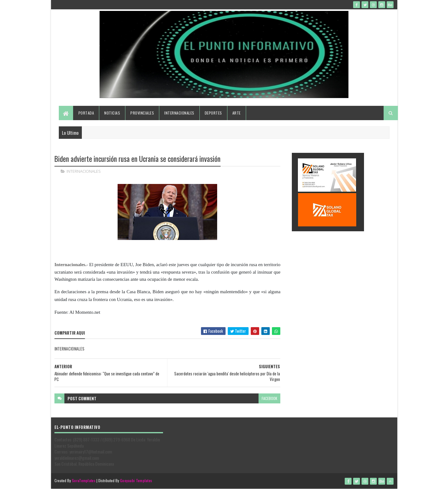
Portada (86, 113)
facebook (269, 398)
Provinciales (142, 113)
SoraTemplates (84, 480)
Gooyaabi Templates (136, 480)
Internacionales (179, 113)
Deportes (213, 113)
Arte (237, 113)
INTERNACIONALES (84, 171)
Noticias (112, 113)
